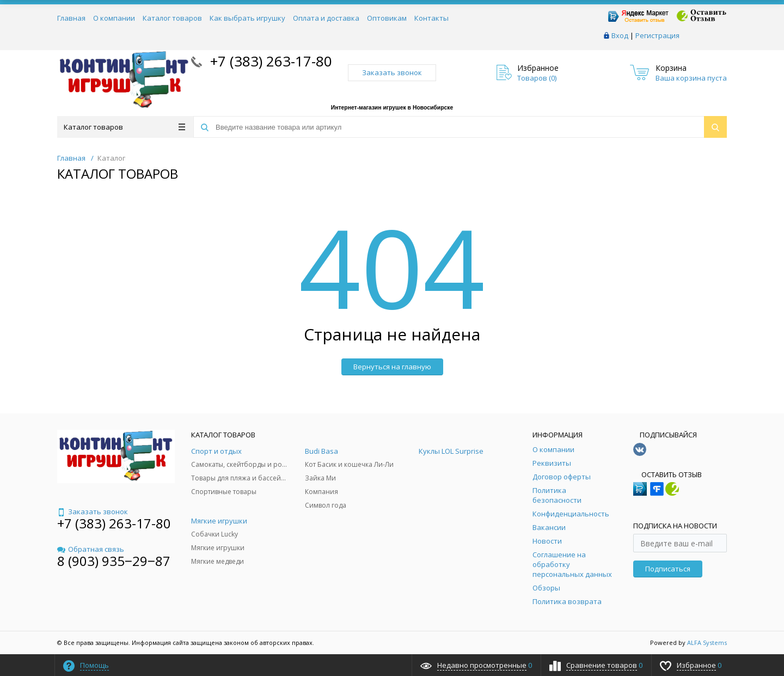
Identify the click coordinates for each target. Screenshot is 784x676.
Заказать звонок (392, 72)
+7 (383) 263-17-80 (269, 61)
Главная (71, 18)
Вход (620, 35)
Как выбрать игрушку (247, 18)
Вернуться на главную (392, 367)
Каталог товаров (172, 18)
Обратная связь (91, 549)
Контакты (431, 18)
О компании (114, 18)
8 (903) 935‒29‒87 (114, 561)
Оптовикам (387, 18)
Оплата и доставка (326, 18)
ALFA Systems (707, 642)
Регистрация (657, 35)
